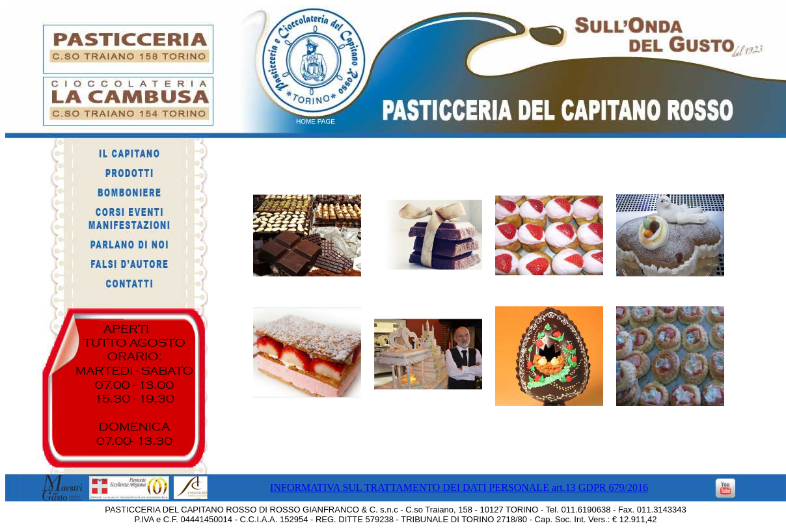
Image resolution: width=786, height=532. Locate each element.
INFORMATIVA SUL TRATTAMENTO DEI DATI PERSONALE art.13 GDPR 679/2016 (459, 487)
